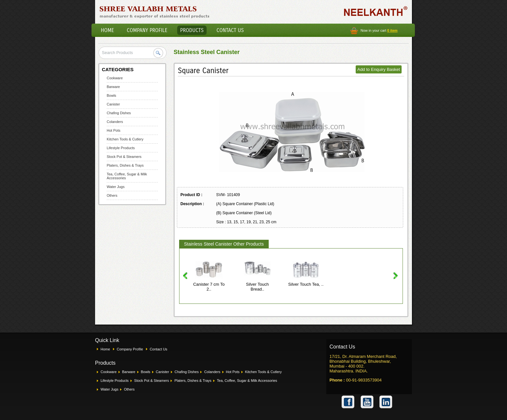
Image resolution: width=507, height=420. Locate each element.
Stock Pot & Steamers (124, 157)
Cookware (115, 78)
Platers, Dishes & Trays (125, 165)
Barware (113, 87)
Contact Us (230, 30)
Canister (113, 104)
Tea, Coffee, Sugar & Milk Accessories (247, 381)
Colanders (115, 122)
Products (192, 30)
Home (107, 30)
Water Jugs (116, 187)
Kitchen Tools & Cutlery (125, 139)
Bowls (111, 95)
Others (112, 195)
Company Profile (147, 30)
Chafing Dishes (119, 113)
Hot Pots (113, 130)
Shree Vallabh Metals (155, 12)
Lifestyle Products (121, 148)
